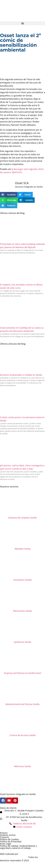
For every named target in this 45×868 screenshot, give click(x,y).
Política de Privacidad (11, 841)
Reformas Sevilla (23, 766)
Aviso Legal (6, 844)
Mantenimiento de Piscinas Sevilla (22, 704)
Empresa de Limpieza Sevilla (22, 518)
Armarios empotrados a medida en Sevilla (21, 375)
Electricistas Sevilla (23, 611)
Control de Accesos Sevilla (22, 735)
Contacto (5, 837)
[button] (22, 23)
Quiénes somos (8, 835)
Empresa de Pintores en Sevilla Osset (22, 673)
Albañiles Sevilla (22, 549)
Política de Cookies (9, 839)
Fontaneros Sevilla (22, 580)
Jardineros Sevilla (22, 642)
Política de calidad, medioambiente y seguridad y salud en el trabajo (18, 847)
